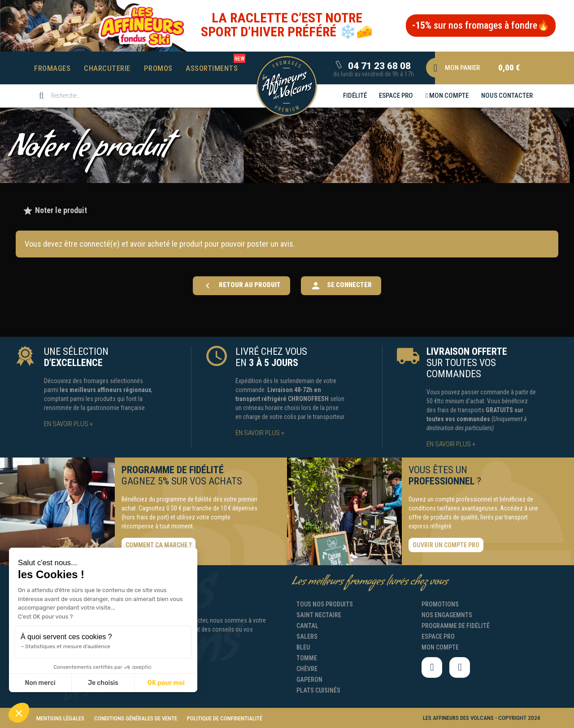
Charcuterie (107, 68)
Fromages (52, 68)
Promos (158, 68)
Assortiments (212, 68)
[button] (481, 26)
